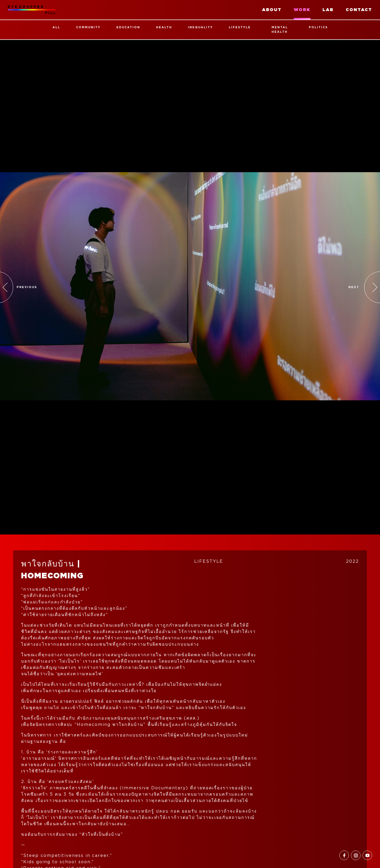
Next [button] (354, 287)
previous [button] (27, 287)
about (272, 10)
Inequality (200, 27)
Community (88, 27)
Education (128, 27)
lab (328, 10)
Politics (318, 27)
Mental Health (280, 30)
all (56, 27)
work (302, 10)
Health (164, 27)
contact (359, 10)
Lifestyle (240, 27)
